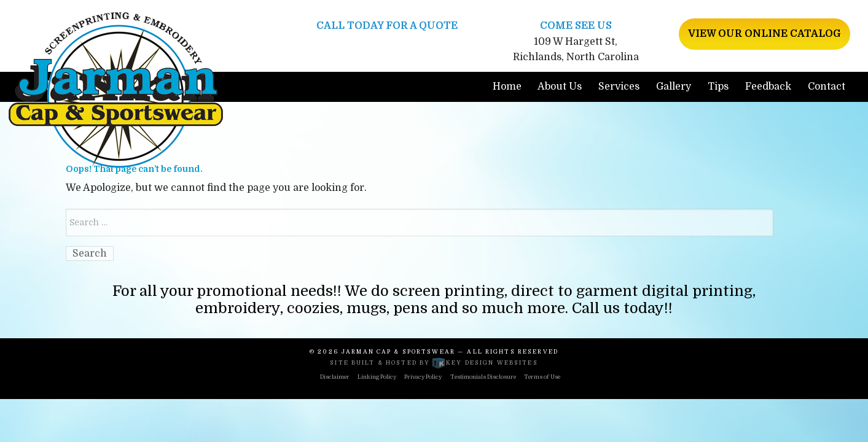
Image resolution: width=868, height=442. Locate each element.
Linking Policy (377, 377)
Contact (827, 87)
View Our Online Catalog (764, 34)
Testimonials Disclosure (483, 377)
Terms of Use (542, 377)
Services (619, 87)
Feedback (768, 87)
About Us (560, 87)
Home (507, 87)
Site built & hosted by (434, 363)
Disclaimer (335, 377)
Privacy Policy (423, 377)
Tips (718, 87)
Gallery (674, 87)
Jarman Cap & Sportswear (398, 352)
